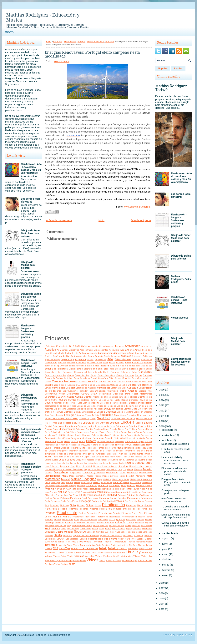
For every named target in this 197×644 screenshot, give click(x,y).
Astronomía (51, 363)
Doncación (139, 412)
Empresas (137, 418)
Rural (95, 529)
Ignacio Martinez (135, 448)
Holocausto (139, 445)
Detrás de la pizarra (107, 406)
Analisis (99, 356)
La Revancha (60, 463)
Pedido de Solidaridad (103, 501)
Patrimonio (147, 498)
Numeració (86, 492)
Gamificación (106, 435)
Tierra (62, 548)
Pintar (73, 505)
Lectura (130, 463)
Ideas (120, 448)
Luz (124, 469)
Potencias (136, 509)
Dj (95, 412)
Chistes (118, 378)
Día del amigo (138, 406)
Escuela (128, 422)
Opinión (102, 495)
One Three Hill (76, 495)
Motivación (91, 486)
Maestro (148, 469)
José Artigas (97, 457)
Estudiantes (122, 426)
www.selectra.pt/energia (137, 207)
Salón (101, 529)
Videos (92, 560)
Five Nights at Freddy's (135, 429)
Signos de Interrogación (111, 536)
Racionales (131, 520)
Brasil (142, 369)
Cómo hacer (59, 388)
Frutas (139, 432)
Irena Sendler (60, 457)
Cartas (139, 375)
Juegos (71, 460)
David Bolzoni (146, 400)
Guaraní (75, 442)
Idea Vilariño (110, 448)
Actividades (133, 346)
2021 (162, 416)
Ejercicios (131, 415)
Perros (141, 501)
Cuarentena (51, 397)
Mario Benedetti (127, 476)
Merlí (63, 483)
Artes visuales (123, 359)
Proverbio (49, 520)
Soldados (74, 539)
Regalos (149, 523)
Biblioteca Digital (67, 369)
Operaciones (90, 495)
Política (103, 509)
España (148, 423)
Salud (108, 528)
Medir (140, 479)
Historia (86, 445)
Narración (60, 489)
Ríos (122, 526)
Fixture (149, 429)
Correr (62, 394)
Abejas (84, 346)
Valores (48, 556)
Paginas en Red (184, 635)
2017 (162, 588)
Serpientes (148, 532)
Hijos (141, 441)
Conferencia (116, 388)
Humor (101, 448)
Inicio (9, 32)
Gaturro (49, 438)
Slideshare (139, 536)
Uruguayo (147, 553)
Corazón (143, 391)
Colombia (123, 385)
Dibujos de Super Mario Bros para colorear (31, 233)
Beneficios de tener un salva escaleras (174, 500)
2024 (162, 400)
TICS (56, 548)
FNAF (68, 432)
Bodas (118, 369)
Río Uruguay (114, 526)
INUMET (49, 457)
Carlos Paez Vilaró (106, 375)
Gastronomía (146, 435)
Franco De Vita (114, 432)
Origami (122, 495)
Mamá (123, 473)
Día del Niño (60, 409)
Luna (120, 469)
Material (66, 479)
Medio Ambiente (95, 42)
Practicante (67, 513)
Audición (71, 363)
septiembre (169, 533)
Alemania (92, 353)
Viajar (124, 556)
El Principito (56, 418)
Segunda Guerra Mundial (59, 532)
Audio (78, 363)
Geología (87, 438)
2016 (162, 593)
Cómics (48, 388)
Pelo (126, 501)
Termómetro (61, 545)
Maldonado (112, 473)
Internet (148, 454)
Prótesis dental (145, 517)
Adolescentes (101, 350)
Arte (110, 359)
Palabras (65, 498)
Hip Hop (148, 442)
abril (165, 559)
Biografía (88, 369)
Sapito (129, 529)
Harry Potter (131, 441)
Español (48, 426)
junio (165, 549)
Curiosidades (83, 400)
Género (66, 438)
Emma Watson (117, 418)
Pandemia (76, 498)
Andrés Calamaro (112, 356)
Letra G (48, 466)
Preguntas (92, 513)
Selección (91, 532)
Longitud (148, 466)
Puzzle (112, 520)
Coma (150, 385)
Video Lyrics (56, 561)
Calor (134, 372)
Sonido (83, 539)
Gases (130, 435)
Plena (48, 509)
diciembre (168, 430)
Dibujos (108, 409)
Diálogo (81, 409)
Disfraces (69, 412)
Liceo (78, 466)
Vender (71, 556)
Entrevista (104, 423)
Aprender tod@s (52, 360)
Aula (84, 363)
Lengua (140, 463)
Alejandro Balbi (57, 353)
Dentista (87, 403)
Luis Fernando (99, 469)
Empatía (128, 418)
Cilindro (102, 382)
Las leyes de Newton (109, 463)
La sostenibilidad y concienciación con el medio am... (175, 460)
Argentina (80, 359)
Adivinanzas (63, 350)
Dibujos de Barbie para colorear (31, 295)
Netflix (129, 489)
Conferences (104, 388)
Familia (89, 429)
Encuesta (77, 423)
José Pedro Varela (113, 457)
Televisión (97, 542)
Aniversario (137, 356)
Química (121, 520)
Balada (112, 363)
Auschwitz (92, 363)
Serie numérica (128, 532)
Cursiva (94, 400)
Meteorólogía (86, 483)
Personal (148, 501)
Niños (149, 489)
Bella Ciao (140, 366)
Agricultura (114, 350)
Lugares (88, 469)
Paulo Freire (66, 501)
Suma (114, 539)
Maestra (138, 469)
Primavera (126, 513)
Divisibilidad (88, 412)
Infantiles (130, 451)
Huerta (82, 448)
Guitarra (91, 441)
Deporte (95, 403)
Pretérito (117, 513)
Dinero (141, 409)
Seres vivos (115, 532)
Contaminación (98, 391)
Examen (56, 429)
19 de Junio (62, 346)
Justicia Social (93, 460)
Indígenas (110, 451)
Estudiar (133, 426)
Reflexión (120, 523)
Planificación (113, 505)
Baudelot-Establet (117, 366)
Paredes (122, 498)
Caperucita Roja (82, 375)
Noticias (63, 492)
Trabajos (113, 548)
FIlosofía (114, 429)
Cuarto (71, 397)
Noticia (54, 492)
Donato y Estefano (125, 412)
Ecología (58, 42)
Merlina (70, 483)
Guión (82, 441)
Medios (133, 479)
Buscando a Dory (53, 372)
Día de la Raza (124, 406)
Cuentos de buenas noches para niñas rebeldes (115, 397)
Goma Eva (50, 441)
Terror (70, 545)
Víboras (137, 556)
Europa (48, 429)
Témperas (108, 542)
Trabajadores (91, 548)
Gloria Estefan (146, 438)
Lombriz (140, 466)
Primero (67, 517)
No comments (61, 61)
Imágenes (62, 451)
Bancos (128, 363)
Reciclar (60, 523)
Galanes (95, 435)
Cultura (63, 400)
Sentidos (100, 532)
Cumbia (72, 400)
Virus (132, 561)
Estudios (142, 426)
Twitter (100, 553)
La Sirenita (71, 463)
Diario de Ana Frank (94, 409)
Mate (150, 476)
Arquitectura (100, 360)
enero (165, 575)
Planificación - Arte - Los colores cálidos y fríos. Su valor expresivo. (31, 169)
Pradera (82, 513)
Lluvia (132, 466)
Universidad (119, 553)
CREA (94, 394)
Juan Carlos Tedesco (132, 457)
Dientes (128, 409)
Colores (142, 385)
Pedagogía (85, 501)
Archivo (178, 68)
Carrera (120, 375)
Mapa (65, 476)
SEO (107, 532)
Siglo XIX (68, 536)
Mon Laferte (136, 483)
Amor (91, 356)
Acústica (50, 350)
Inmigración (50, 454)
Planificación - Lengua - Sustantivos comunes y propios (29, 331)
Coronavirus (51, 394)
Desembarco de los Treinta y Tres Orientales (65, 406)
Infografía (140, 451)
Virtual (125, 561)
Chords (126, 378)
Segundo (80, 532)
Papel (84, 498)
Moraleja (72, 486)
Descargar (134, 403)
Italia (69, 457)
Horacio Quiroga (61, 448)
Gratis (67, 441)
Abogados (103, 346)
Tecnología (85, 542)
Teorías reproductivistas (140, 542)
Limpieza (97, 466)
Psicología (68, 520)
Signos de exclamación (86, 536)
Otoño (139, 495)
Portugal (110, 42)
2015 (162, 599)
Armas (90, 360)
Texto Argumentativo (84, 545)
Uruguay (134, 552)
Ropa (63, 529)
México (97, 482)
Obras (138, 492)
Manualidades (53, 476)
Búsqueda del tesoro (83, 372)
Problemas (78, 517)
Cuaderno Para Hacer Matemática (133, 394)
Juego (62, 460)
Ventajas (79, 556)
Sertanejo (49, 536)
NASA (68, 489)
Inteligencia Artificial (93, 454)
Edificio (95, 415)
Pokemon (73, 509)
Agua (123, 350)
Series (139, 532)
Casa (76, 378)
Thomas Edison (145, 545)
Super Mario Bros (127, 539)
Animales (126, 356)
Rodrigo (56, 529)
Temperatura (120, 542)
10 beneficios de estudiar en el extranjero (175, 508)
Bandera (148, 363)
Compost (70, 388)
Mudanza (103, 486)
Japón (87, 457)
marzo (166, 565)
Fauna (106, 429)
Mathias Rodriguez (83, 479)
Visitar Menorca (180, 318)
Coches (84, 385)
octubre (167, 440)
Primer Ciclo (138, 513)
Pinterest (81, 505)
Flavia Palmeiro (52, 432)
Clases (55, 385)
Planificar (131, 505)
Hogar (129, 445)
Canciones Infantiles (55, 375)
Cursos (102, 400)
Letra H (56, 466)
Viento (102, 561)
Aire (137, 350)
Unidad (108, 553)
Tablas (61, 542)
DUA (47, 415)
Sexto (58, 535)
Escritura (115, 423)
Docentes (111, 412)
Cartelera (148, 375)
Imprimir (73, 451)
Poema (55, 509)
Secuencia (147, 529)
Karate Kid (106, 460)
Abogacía (93, 346)
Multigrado (114, 486)
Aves (106, 363)
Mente (47, 483)
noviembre (168, 435)
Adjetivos (74, 350)
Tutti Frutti (91, 553)
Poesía (63, 509)
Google (60, 442)
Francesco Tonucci (98, 432)
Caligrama (125, 372)
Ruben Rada (86, 529)
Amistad (83, 356)
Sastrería (137, 529)
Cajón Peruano (111, 372)
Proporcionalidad (129, 517)
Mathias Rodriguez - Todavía (172, 88)
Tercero (50, 545)
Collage (114, 385)
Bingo (80, 369)
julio (164, 544)
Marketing (141, 476)
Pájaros (56, 498)
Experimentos (68, 429)
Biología (98, 369)
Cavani (94, 378)
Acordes (119, 346)
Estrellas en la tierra (105, 426)
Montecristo (147, 483)
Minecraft (118, 482)
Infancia (120, 451)
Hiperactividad (51, 445)
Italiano (76, 457)
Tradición (123, 548)
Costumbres (73, 394)
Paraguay (104, 498)
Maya (100, 479)
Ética (150, 426)
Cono (124, 388)
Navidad (107, 489)
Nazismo (116, 489)
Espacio (139, 423)
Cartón (59, 378)
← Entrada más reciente (59, 220)
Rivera (128, 526)
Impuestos (84, 451)
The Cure (133, 545)
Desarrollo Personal (119, 403)
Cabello (98, 372)
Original (131, 495)
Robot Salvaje (146, 526)
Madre (130, 469)
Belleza (149, 366)
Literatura (123, 466)
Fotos (74, 432)
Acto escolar (147, 346)
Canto (71, 375)
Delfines (67, 403)
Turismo (69, 553)
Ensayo (95, 423)
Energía (81, 42)
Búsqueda (68, 372)
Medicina (107, 479)
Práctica (50, 513)
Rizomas (136, 526)
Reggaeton (49, 526)
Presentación (105, 513)
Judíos (55, 460)
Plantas (148, 505)
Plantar (140, 505)
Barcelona (80, 366)
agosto (166, 538)
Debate (49, 403)
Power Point (147, 509)
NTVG (78, 492)
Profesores (102, 517)
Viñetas (109, 561)
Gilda (136, 438)
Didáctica (118, 409)
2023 (162, 405)
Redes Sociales (105, 523)
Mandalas (132, 473)
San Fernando (119, 529)
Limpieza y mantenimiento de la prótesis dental (176, 516)
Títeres (74, 548)
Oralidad (112, 495)
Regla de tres (60, 526)
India (102, 451)
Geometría (98, 438)
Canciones (145, 372)
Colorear (133, 385)
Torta (81, 548)
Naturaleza (96, 489)
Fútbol (63, 435)
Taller (68, 542)
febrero (166, 570)
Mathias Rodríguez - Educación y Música (43, 18)
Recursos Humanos (86, 523)
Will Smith (49, 564)
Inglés (149, 451)
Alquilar (138, 353)
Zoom (72, 564)
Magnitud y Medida (94, 473)
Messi (77, 482)
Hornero (74, 448)
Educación (106, 415)
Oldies (48, 495)
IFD (125, 448)
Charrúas (103, 378)
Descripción (146, 403)
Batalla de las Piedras (96, 366)
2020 (162, 421)
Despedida (92, 406)
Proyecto (58, 520)
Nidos (143, 489)
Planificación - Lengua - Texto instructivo (29, 363)
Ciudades (142, 382)
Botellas (134, 369)
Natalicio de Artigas (81, 489)
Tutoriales (79, 553)
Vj (136, 561)
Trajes (142, 548)
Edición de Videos (83, 415)
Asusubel (62, 363)
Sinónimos (128, 536)
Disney (78, 412)
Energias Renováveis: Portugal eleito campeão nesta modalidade (92, 54)
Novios (71, 492)
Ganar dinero (120, 435)
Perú (47, 505)
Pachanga (148, 495)
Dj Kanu (101, 412)
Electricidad (70, 42)
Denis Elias (77, 403)
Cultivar (55, 400)
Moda (126, 482)
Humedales (91, 448)
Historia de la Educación (103, 445)
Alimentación (105, 353)
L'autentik (130, 460)
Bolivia (125, 369)
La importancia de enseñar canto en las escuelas (31, 432)
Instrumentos (75, 454)
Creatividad (105, 394)
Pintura (90, 505)
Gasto (137, 435)
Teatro (75, 542)
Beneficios (51, 369)
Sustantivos (51, 542)
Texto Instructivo (119, 545)
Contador (83, 391)
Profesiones (90, 517)
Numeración (98, 492)
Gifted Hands (126, 438)
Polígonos (94, 509)
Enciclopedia (65, 423)
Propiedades (115, 517)
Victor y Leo (147, 556)
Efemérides (120, 415)
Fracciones (83, 432)
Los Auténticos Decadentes (71, 469)
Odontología (147, 492)
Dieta (135, 409)
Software (61, 539)
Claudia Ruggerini (67, 385)
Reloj (69, 526)
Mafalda (48, 473)
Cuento (79, 397)
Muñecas (141, 486)
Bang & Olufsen (61, 366)
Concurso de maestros (86, 388)
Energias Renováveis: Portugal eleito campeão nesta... (176, 482)
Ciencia (48, 382)
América (48, 356)
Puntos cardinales (88, 520)
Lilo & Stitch (87, 466)
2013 (162, 609)
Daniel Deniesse (130, 400)
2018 (162, 583)
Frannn (124, 432)
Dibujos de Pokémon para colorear (29, 398)
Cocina (92, 385)
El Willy (93, 418)
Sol (67, 539)
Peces (75, 501)
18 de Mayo (50, 346)
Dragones (148, 412)
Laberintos (82, 463)
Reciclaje (49, 523)
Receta (149, 520)
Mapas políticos (110, 476)
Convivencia (113, 391)
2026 (78, 346)
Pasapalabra (134, 498)
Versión (117, 556)
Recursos (70, 523)
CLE (78, 385)
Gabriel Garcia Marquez (79, 435)
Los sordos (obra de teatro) (31, 200)
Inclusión (94, 451)
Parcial (114, 498)
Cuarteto (62, 397)
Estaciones (59, 426)
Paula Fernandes (52, 501)
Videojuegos (79, 561)
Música (49, 489)
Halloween (119, 442)
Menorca (148, 479)
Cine (114, 382)
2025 (162, 395)
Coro (150, 391)
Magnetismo (75, 473)
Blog (106, 369)
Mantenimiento (146, 473)
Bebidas (131, 366)
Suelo (107, 539)
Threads (48, 548)
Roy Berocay (73, 529)
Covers (85, 394)
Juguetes (81, 460)
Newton (136, 489)
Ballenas (120, 363)
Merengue (55, 483)
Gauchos (57, 438)
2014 (162, 604)
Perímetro (133, 501)
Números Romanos (116, 492)
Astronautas (147, 360)
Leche (122, 463)
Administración (87, 350)
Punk (77, 520)
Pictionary (64, 505)
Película (120, 501)
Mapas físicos (94, 476)
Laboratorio (93, 463)
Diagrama (71, 409)
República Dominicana (82, 526)
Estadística (71, 426)
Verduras (108, 556)
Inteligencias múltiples (117, 454)
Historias (120, 445)
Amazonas (147, 353)
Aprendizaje (68, 360)
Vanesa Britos (60, 556)
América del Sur (61, 356)
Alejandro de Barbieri (76, 353)
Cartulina (68, 378)
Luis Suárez (111, 469)
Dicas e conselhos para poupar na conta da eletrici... (174, 471)
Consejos (132, 388)
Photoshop (54, 505)
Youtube (64, 564)
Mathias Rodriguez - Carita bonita (181, 279)
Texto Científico (103, 545)
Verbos (99, 556)
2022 (162, 411)
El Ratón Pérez (71, 418)
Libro (73, 466)
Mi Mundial (107, 483)
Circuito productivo (127, 382)
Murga (149, 486)
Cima (109, 382)
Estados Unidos (86, 426)
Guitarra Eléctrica (106, 442)
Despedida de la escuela (175, 444)
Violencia (117, 561)
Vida (47, 561)
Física (121, 429)
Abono (111, 346)
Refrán (130, 523)
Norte (47, 492)
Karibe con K (118, 460)
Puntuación (103, 520)
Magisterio (61, 472)
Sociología (50, 539)
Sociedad (148, 536)
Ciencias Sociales (87, 382)
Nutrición (131, 492)
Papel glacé (93, 498)
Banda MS (138, 363)
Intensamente (136, 454)
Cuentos (88, 397)
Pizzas (98, 505)
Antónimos (148, 356)
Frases (131, 432)
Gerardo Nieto (112, 438)
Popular (163, 68)
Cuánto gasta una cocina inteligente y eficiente (175, 524)
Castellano (85, 378)
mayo (165, 554)
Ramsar (141, 520)
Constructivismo (70, 391)
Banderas (49, 366)
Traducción (133, 548)
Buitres (149, 369)
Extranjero (81, 429)
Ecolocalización (56, 415)
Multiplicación (128, 486)
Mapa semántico (77, 476)
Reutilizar (104, 526)
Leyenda (65, 466)
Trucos (61, 553)
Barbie (72, 366)
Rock (48, 528)
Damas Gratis (114, 400)
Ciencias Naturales (64, 381)
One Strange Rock (60, 495)
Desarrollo (105, 403)
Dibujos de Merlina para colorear (28, 265)
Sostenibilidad (95, 539)
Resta (96, 526)
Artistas (136, 360)
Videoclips (67, 561)
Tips (68, 548)
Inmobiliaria (62, 454)
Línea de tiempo (110, 466)
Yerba (57, 564)
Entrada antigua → (141, 220)
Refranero (139, 523)
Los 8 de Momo (52, 469)
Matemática (52, 479)
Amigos (75, 356)
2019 (72, 346)
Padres (48, 498)
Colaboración (103, 385)
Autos (100, 363)
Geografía (76, 438)
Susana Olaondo (145, 539)
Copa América (129, 391)
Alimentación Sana (124, 353)
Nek (123, 489)
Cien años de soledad (142, 378)
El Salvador (84, 418)
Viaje (130, 556)
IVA (81, 457)
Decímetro (58, 403)
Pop (110, 509)
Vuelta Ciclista (145, 561)
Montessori (50, 486)
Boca (112, 369)
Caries (93, 375)
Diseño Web (58, 412)
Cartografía (50, 378)
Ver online (90, 556)
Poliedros (83, 509)
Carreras (129, 375)
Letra (149, 463)
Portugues (126, 509)
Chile (111, 378)
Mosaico (81, 486)
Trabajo (103, 548)
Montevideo (61, 486)
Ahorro (130, 350)
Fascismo (98, 429)
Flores (62, 432)
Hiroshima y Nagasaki (70, 445)
